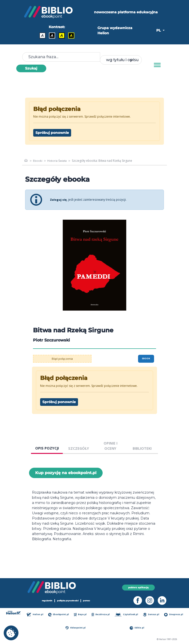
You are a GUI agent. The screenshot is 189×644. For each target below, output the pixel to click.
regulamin (45, 601)
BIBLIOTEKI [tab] (142, 448)
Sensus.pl (152, 615)
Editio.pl (137, 628)
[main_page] (26, 161)
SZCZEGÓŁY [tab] (79, 448)
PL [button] (159, 30)
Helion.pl (36, 615)
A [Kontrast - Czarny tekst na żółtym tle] (62, 36)
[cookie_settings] (11, 633)
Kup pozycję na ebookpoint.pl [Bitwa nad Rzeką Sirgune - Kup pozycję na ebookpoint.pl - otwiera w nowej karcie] (66, 473)
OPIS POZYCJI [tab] (47, 448)
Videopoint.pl (76, 628)
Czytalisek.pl (127, 615)
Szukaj (31, 68)
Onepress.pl (174, 615)
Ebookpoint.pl (59, 615)
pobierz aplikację (138, 587)
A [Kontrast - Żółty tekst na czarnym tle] (71, 36)
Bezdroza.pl (101, 615)
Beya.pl (81, 615)
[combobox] (121, 60)
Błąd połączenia (62, 359)
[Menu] (157, 65)
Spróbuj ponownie (52, 133)
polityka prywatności (68, 601)
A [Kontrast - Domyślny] (42, 36)
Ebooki (38, 161)
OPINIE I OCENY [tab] (110, 446)
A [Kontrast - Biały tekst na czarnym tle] (52, 36)
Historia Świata (58, 161)
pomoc (89, 601)
